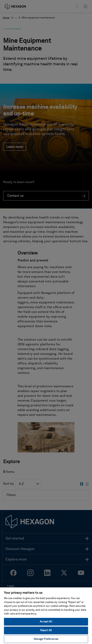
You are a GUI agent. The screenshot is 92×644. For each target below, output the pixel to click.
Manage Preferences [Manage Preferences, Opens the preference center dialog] (46, 639)
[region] (46, 616)
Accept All (46, 622)
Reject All (46, 630)
